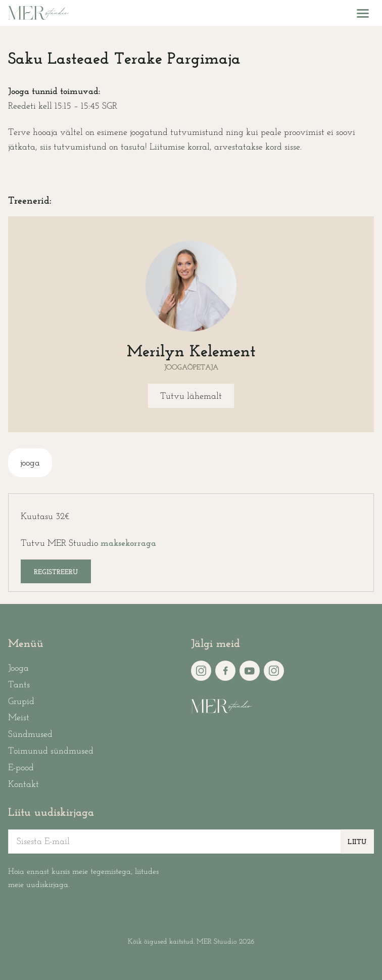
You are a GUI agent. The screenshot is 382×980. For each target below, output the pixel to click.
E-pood (21, 768)
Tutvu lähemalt (191, 396)
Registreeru (56, 572)
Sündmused (30, 735)
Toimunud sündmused (51, 751)
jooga (30, 463)
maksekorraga (128, 544)
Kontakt (23, 785)
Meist (19, 718)
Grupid (21, 702)
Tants (19, 685)
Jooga (18, 668)
